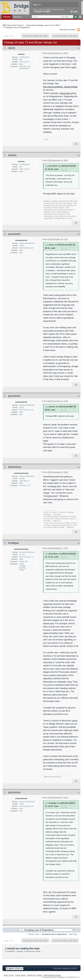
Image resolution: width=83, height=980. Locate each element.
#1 (79, 48)
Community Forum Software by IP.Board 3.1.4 (61, 977)
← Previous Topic (33, 934)
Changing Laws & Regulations (17, 27)
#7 (79, 793)
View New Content (67, 29)
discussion (65, 93)
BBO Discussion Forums (13, 25)
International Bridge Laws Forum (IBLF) (43, 25)
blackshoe (15, 467)
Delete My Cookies (35, 975)
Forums (7, 17)
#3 (79, 234)
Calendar (29, 21)
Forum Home (20, 975)
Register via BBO (43, 11)
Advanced (80, 17)
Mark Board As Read (52, 975)
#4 (79, 396)
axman (12, 155)
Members (18, 17)
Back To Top (9, 975)
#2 (79, 155)
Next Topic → (74, 934)
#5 (79, 467)
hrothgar (14, 543)
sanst (12, 48)
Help (74, 12)
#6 (79, 543)
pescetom (14, 234)
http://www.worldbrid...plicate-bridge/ (60, 87)
